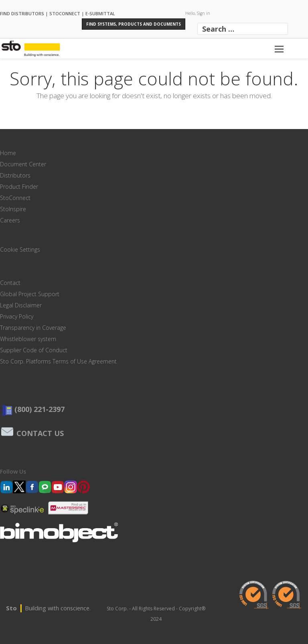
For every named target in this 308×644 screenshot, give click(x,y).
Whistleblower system (28, 339)
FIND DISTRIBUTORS (22, 13)
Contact (10, 283)
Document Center (23, 164)
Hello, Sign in (198, 13)
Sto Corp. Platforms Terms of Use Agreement (58, 361)
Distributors (15, 175)
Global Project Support (30, 294)
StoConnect (15, 198)
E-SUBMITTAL (100, 13)
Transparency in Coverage (33, 328)
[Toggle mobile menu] (279, 48)
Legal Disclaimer (21, 305)
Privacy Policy (17, 316)
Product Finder (19, 187)
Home (8, 153)
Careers (10, 220)
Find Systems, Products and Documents (134, 24)
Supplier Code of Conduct (34, 350)
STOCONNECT (65, 13)
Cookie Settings (20, 249)
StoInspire (13, 209)
